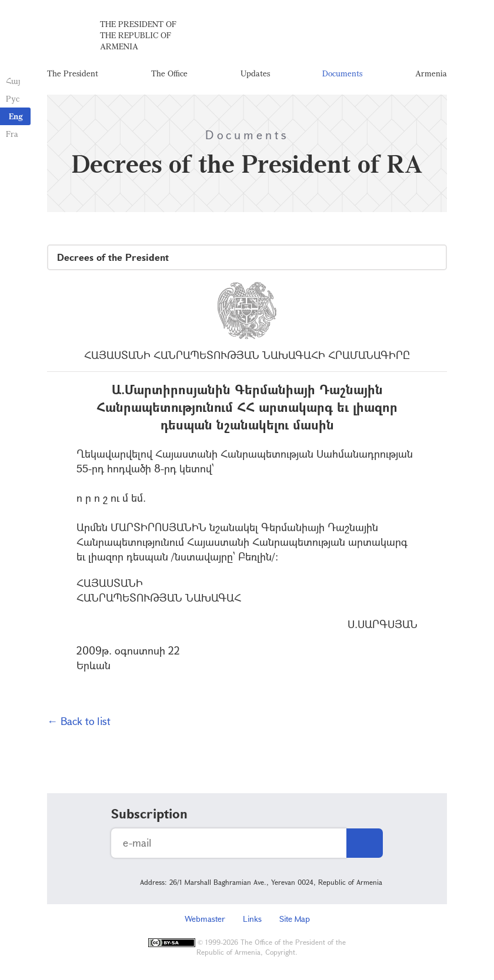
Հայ (13, 81)
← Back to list (79, 721)
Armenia (431, 73)
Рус (13, 98)
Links (252, 919)
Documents (342, 73)
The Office (169, 73)
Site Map (295, 919)
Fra (12, 134)
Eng (16, 116)
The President (73, 73)
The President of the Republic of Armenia (138, 35)
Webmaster (205, 919)
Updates (255, 73)
